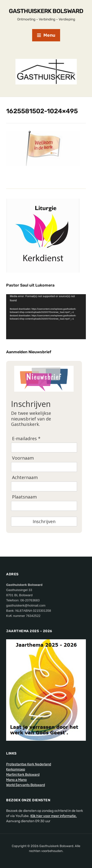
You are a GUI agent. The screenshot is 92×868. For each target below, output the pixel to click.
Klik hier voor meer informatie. (54, 816)
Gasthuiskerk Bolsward (46, 11)
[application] (46, 317)
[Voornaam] (44, 467)
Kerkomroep (16, 769)
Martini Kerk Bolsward (23, 775)
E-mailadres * (26, 439)
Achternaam (25, 477)
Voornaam (23, 458)
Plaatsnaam (24, 497)
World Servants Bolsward (26, 785)
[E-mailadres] (44, 448)
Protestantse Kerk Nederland (29, 764)
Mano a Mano (16, 780)
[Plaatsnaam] (44, 506)
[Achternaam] (44, 486)
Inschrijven (44, 521)
